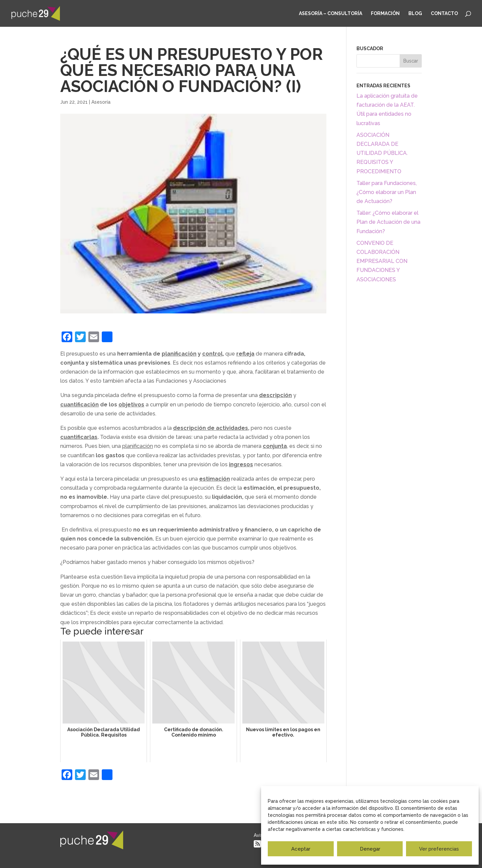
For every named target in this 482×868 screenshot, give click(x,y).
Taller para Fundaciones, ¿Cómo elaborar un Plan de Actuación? (387, 192)
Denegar (370, 849)
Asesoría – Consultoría (331, 14)
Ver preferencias (439, 849)
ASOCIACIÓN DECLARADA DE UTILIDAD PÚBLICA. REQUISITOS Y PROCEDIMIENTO (382, 153)
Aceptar (301, 849)
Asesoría (101, 102)
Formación (385, 14)
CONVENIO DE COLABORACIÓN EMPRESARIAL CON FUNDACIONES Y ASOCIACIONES (382, 261)
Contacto (444, 14)
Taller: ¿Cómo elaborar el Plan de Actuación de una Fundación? (388, 222)
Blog (415, 14)
